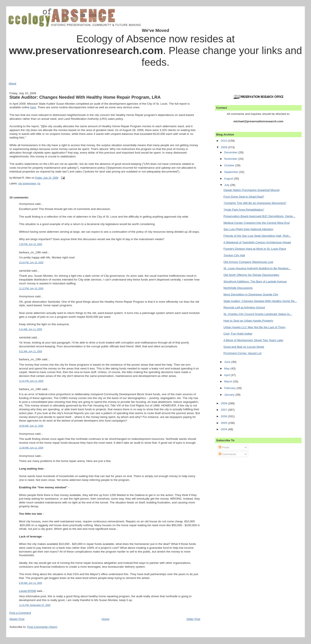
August (229, 179)
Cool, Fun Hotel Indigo (238, 334)
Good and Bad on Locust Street (244, 347)
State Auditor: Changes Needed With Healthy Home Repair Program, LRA (85, 97)
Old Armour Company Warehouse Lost (248, 262)
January (230, 395)
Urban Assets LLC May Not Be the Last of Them (254, 327)
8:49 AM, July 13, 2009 (30, 583)
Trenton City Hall (234, 255)
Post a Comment (20, 613)
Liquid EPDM (27, 591)
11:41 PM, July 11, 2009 (31, 381)
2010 (224, 141)
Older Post (193, 619)
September (232, 172)
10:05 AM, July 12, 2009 (31, 426)
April (227, 375)
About (12, 83)
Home (106, 619)
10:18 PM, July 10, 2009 (31, 262)
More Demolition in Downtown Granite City (251, 294)
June (228, 362)
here (33, 107)
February (230, 388)
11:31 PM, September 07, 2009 (35, 605)
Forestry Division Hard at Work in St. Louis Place (255, 249)
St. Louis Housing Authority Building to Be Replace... (257, 268)
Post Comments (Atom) (42, 627)
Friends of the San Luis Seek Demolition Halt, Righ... (257, 236)
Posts (224, 447)
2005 (224, 423)
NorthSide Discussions (238, 288)
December (231, 152)
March (229, 381)
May (227, 368)
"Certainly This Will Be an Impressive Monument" (255, 203)
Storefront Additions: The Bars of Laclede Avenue (255, 281)
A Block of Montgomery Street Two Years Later (253, 340)
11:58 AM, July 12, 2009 (31, 448)
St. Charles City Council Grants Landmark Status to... (258, 314)
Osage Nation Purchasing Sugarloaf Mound (251, 190)
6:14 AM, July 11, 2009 (30, 329)
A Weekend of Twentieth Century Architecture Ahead (257, 242)
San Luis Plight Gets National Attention (248, 229)
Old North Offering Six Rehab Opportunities (251, 275)
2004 (224, 429)
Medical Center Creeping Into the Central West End (256, 223)
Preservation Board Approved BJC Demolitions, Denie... (259, 216)
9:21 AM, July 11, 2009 (30, 351)
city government (27, 184)
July (227, 185)
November (231, 159)
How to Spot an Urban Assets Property (248, 321)
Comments (227, 454)
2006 (224, 416)
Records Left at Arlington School (244, 307)
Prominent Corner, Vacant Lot (242, 353)
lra (39, 184)
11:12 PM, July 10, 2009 (31, 288)
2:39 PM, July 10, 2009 (31, 244)
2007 (224, 410)
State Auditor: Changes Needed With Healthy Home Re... (260, 301)
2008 (224, 403)
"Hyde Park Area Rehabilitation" (244, 210)
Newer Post (17, 619)
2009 (224, 147)
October (230, 165)
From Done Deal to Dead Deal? (244, 197)
